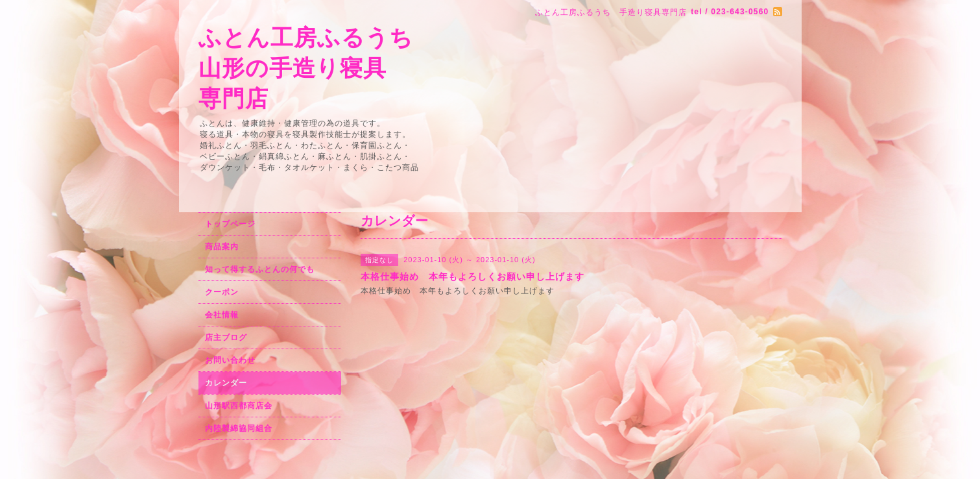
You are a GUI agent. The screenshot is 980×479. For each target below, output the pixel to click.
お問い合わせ (230, 360)
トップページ (230, 224)
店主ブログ (226, 338)
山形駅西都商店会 (239, 406)
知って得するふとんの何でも (260, 269)
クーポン (222, 292)
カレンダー (226, 383)
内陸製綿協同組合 (239, 428)
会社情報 (222, 315)
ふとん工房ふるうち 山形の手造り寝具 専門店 (306, 68)
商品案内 (222, 247)
